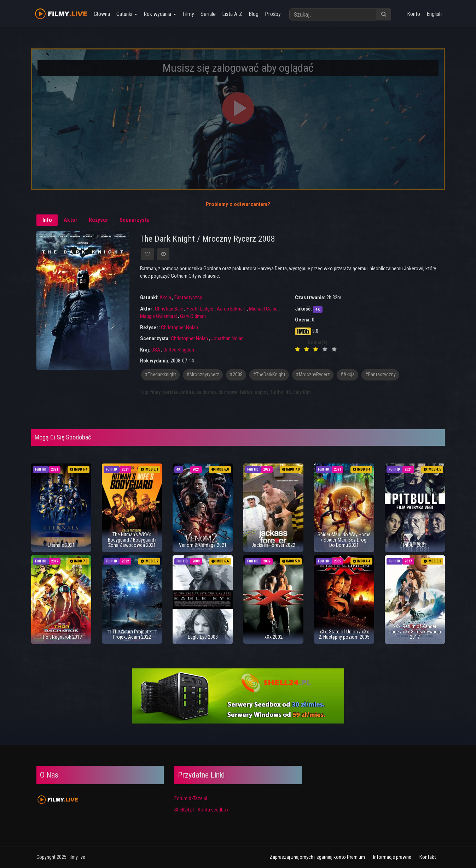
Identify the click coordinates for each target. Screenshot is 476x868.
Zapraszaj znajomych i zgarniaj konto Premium (317, 857)
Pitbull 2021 (415, 545)
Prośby (272, 14)
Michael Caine (263, 309)
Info (47, 220)
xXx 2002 (274, 637)
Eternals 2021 (61, 545)
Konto (414, 14)
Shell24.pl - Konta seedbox (202, 810)
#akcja (347, 375)
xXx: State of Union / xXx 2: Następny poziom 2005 (344, 634)
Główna (101, 14)
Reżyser (98, 220)
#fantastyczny (380, 375)
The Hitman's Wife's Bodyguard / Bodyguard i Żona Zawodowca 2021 (132, 540)
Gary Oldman (193, 316)
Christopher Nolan (179, 327)
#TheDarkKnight (269, 375)
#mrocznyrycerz (203, 375)
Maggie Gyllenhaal (158, 316)
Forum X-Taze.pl (191, 798)
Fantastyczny (188, 297)
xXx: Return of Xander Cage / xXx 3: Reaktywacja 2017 (415, 632)
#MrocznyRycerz (313, 375)
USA (156, 350)
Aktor (71, 220)
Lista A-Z (232, 14)
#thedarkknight (160, 375)
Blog (253, 14)
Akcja (165, 297)
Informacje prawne (392, 857)
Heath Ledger (200, 309)
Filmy (188, 14)
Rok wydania (159, 14)
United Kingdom (179, 350)
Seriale (208, 14)
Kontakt (428, 857)
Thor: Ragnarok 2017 (61, 637)
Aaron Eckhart (231, 309)
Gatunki (126, 14)
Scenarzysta (135, 220)
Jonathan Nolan (227, 338)
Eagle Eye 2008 (203, 637)
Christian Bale (169, 309)
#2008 (236, 375)
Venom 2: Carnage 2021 (203, 545)
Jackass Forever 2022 (273, 545)
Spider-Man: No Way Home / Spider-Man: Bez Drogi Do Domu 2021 (344, 540)
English (434, 14)
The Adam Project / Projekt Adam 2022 (132, 634)
